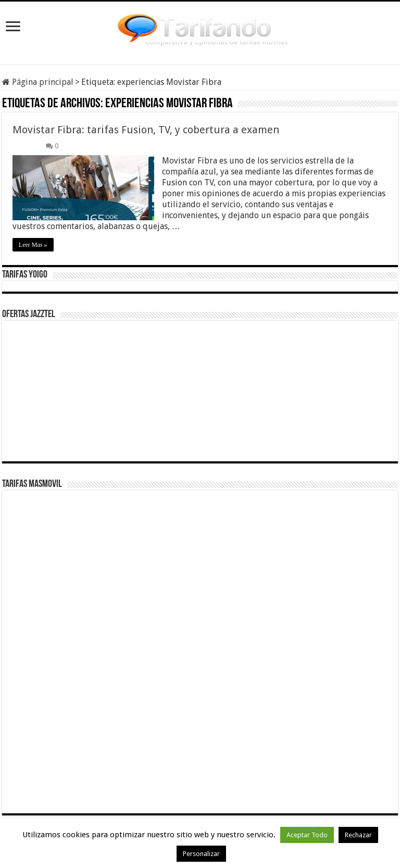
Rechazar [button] (358, 835)
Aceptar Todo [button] (307, 835)
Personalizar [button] (201, 854)
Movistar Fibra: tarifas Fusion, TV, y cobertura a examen (146, 130)
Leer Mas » (33, 245)
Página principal (38, 82)
